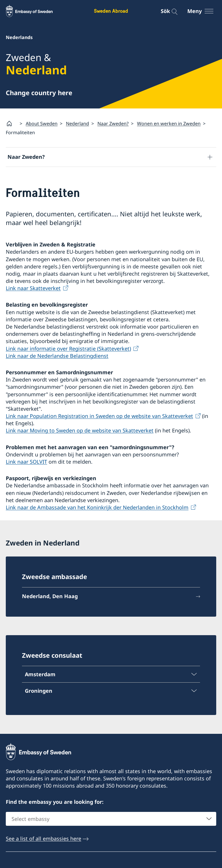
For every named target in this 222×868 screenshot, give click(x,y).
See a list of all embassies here (44, 838)
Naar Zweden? (113, 124)
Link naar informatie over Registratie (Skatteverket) (68, 349)
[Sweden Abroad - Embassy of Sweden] (35, 11)
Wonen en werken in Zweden (169, 124)
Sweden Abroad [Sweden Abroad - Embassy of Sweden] (111, 11)
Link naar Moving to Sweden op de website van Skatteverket (80, 431)
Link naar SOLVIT (26, 462)
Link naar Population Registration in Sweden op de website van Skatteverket (99, 416)
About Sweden (42, 124)
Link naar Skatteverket (33, 288)
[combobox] (111, 819)
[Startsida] (12, 124)
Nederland (77, 124)
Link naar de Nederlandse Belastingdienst (57, 356)
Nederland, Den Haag (50, 596)
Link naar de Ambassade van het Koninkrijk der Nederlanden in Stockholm (97, 507)
